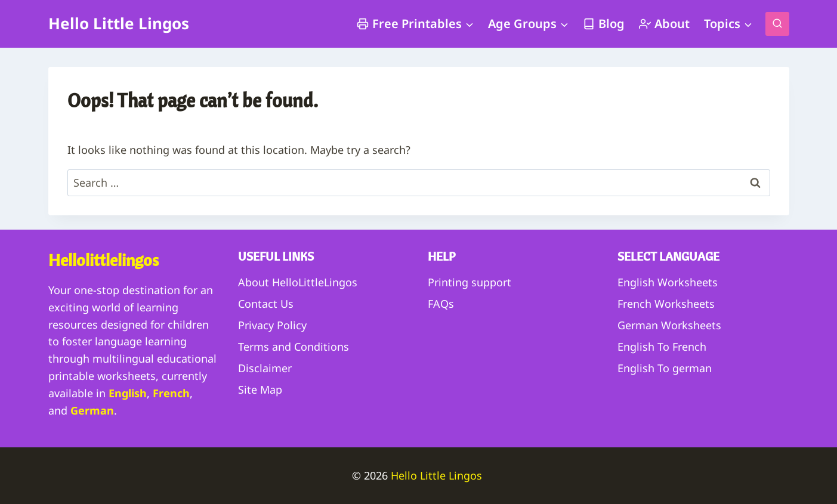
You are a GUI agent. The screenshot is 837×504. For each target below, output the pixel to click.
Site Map (260, 389)
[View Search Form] (777, 24)
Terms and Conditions (294, 347)
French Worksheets (666, 304)
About (664, 24)
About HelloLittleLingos (298, 282)
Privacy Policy (272, 325)
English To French (662, 347)
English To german (665, 368)
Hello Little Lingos (438, 475)
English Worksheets (668, 282)
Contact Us (266, 304)
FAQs (441, 304)
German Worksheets (669, 325)
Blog (604, 24)
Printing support (470, 282)
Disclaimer (265, 368)
